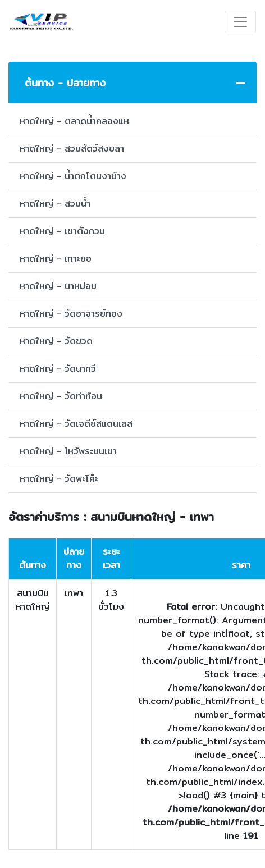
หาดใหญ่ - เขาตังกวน (62, 231)
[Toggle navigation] (240, 22)
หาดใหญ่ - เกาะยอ (56, 259)
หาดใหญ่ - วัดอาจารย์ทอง (71, 314)
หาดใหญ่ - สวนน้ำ (55, 204)
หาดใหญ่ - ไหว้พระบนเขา (68, 451)
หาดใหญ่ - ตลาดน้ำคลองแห (74, 121)
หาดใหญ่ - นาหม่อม (58, 286)
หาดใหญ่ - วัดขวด (56, 341)
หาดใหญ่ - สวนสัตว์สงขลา (72, 149)
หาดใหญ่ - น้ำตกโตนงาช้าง (73, 176)
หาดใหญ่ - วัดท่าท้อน (61, 396)
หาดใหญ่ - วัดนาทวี (58, 369)
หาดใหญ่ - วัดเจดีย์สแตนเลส (76, 424)
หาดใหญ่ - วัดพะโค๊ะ (59, 479)
